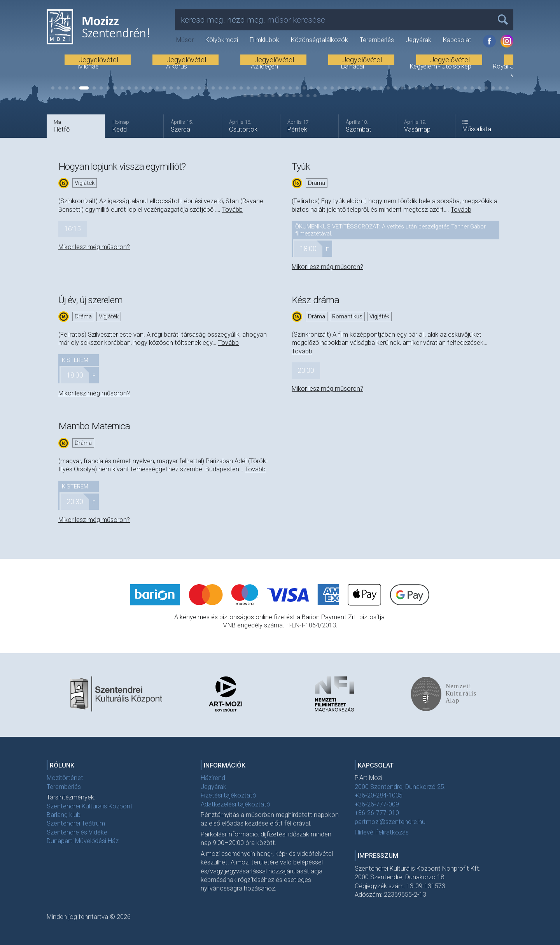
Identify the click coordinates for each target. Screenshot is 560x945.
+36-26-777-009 (377, 804)
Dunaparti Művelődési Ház (83, 841)
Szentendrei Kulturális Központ (90, 806)
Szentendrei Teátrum (76, 823)
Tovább (232, 210)
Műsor (185, 40)
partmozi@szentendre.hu (390, 822)
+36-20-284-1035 (379, 795)
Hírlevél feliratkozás (382, 832)
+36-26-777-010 (377, 813)
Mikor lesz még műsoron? (94, 247)
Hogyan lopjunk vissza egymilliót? (122, 166)
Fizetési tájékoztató (228, 795)
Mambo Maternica (94, 426)
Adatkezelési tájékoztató (235, 804)
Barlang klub (64, 815)
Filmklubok (264, 40)
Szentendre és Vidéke (77, 832)
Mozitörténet (65, 778)
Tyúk (301, 166)
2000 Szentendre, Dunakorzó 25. (400, 787)
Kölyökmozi (222, 40)
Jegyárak (418, 40)
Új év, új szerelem (90, 300)
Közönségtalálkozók (319, 40)
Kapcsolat (457, 40)
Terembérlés (377, 40)
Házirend (213, 778)
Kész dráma (315, 300)
